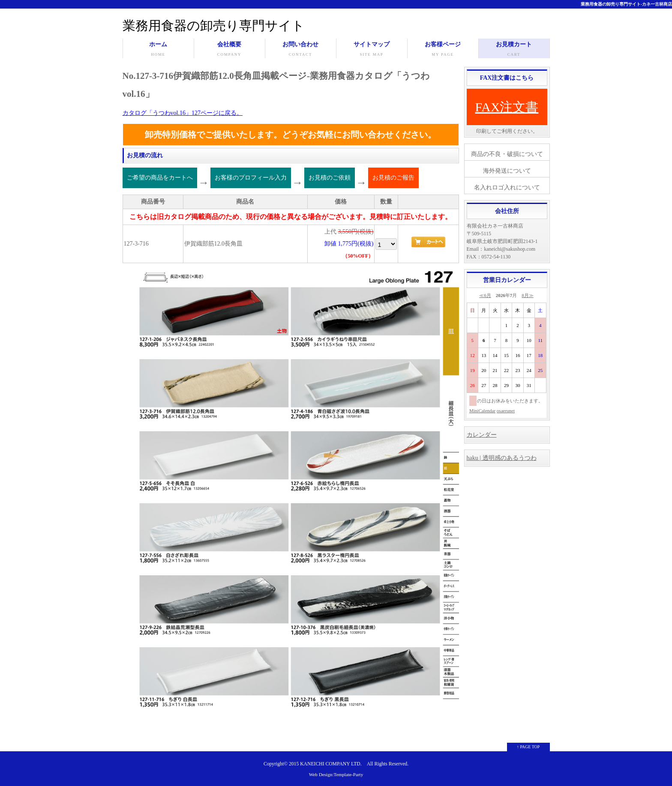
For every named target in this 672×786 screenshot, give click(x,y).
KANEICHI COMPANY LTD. (331, 764)
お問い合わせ (301, 50)
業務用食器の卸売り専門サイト (214, 25)
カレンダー (482, 435)
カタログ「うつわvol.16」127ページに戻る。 (183, 113)
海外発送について (507, 171)
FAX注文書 (507, 107)
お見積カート (514, 50)
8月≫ (528, 295)
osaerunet (506, 411)
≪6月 (485, 295)
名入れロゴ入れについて (507, 187)
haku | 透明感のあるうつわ (502, 458)
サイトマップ (372, 50)
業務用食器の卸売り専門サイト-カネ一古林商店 (626, 4)
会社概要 (229, 50)
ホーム (158, 50)
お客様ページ (443, 50)
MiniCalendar (482, 411)
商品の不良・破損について (507, 154)
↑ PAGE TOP (528, 747)
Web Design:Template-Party (336, 774)
